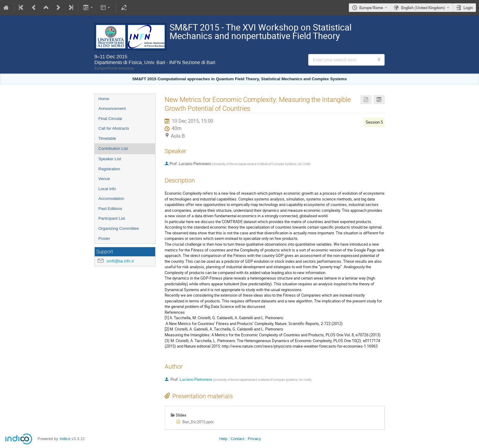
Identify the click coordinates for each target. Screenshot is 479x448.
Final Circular (110, 119)
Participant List (112, 218)
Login (468, 8)
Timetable (107, 138)
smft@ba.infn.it (120, 261)
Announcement (112, 108)
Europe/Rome (371, 8)
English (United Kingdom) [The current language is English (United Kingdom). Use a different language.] (423, 8)
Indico (65, 439)
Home (104, 99)
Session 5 (374, 122)
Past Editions (110, 209)
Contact (238, 439)
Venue (104, 179)
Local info (107, 189)
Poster (104, 238)
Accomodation (111, 199)
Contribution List (113, 148)
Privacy (254, 439)
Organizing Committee (119, 228)
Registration (109, 169)
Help (223, 439)
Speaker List (110, 159)
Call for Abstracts (114, 128)
